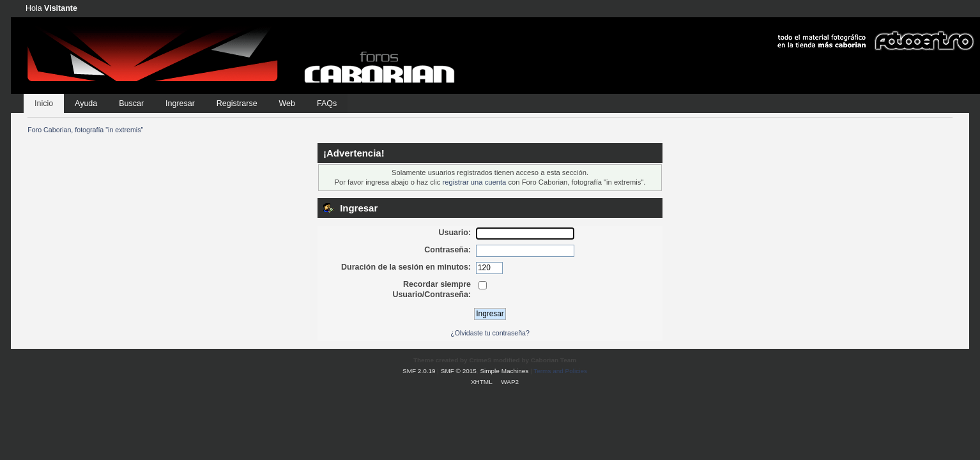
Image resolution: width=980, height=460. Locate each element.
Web (287, 103)
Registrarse (237, 103)
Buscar (131, 103)
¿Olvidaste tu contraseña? (490, 333)
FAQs (327, 103)
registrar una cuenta (475, 182)
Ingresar (180, 103)
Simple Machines (504, 371)
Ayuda (86, 103)
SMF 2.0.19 (419, 371)
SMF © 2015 (459, 371)
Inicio (44, 103)
